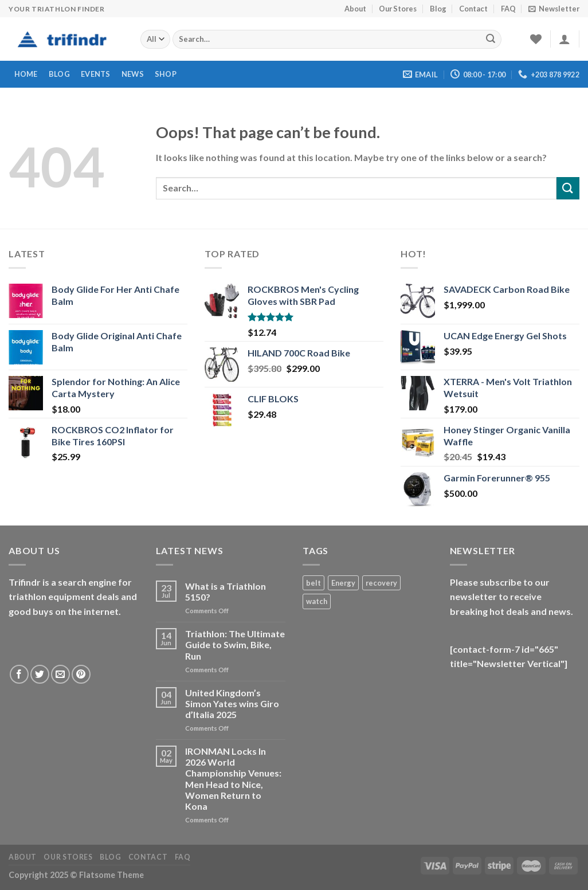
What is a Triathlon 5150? (226, 591)
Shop (166, 74)
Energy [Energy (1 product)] (343, 583)
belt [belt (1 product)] (313, 583)
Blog (438, 9)
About (355, 9)
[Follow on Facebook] (19, 674)
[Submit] (491, 40)
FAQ (508, 9)
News (133, 74)
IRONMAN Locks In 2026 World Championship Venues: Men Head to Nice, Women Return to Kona (233, 779)
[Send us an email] (60, 674)
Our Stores (398, 9)
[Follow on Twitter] (40, 674)
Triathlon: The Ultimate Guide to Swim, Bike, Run (235, 644)
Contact (473, 9)
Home (26, 74)
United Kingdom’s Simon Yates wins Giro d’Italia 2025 (232, 703)
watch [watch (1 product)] (317, 601)
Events (96, 74)
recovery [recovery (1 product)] (381, 583)
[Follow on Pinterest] (81, 674)
